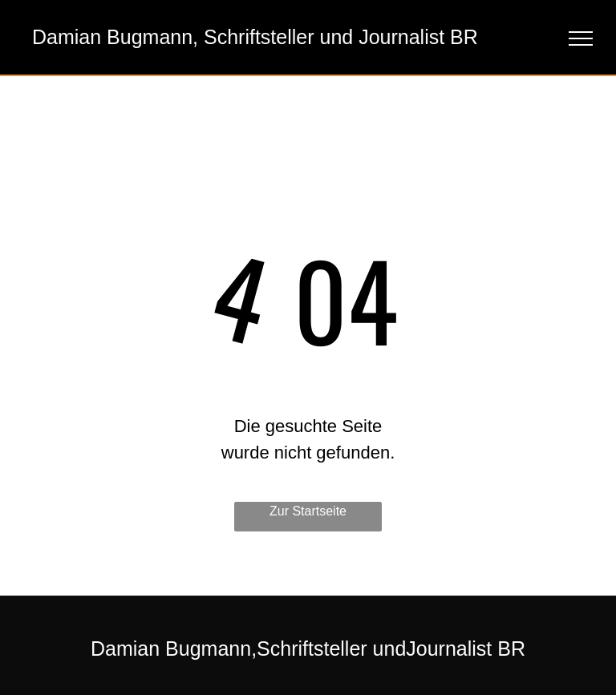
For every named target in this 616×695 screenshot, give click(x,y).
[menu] (581, 38)
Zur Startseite (308, 511)
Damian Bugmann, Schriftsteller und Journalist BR (255, 37)
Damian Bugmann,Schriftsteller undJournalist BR (308, 649)
